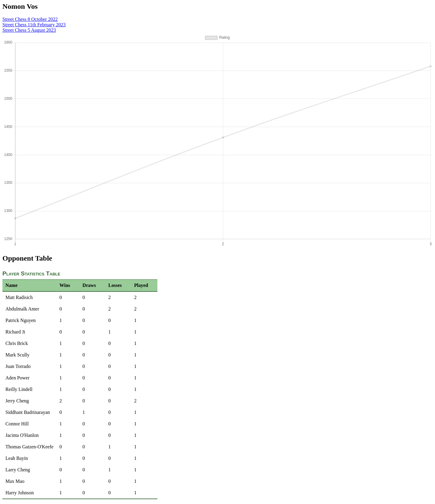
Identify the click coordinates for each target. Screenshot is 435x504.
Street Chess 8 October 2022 (30, 19)
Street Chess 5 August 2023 (29, 30)
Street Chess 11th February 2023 (34, 25)
